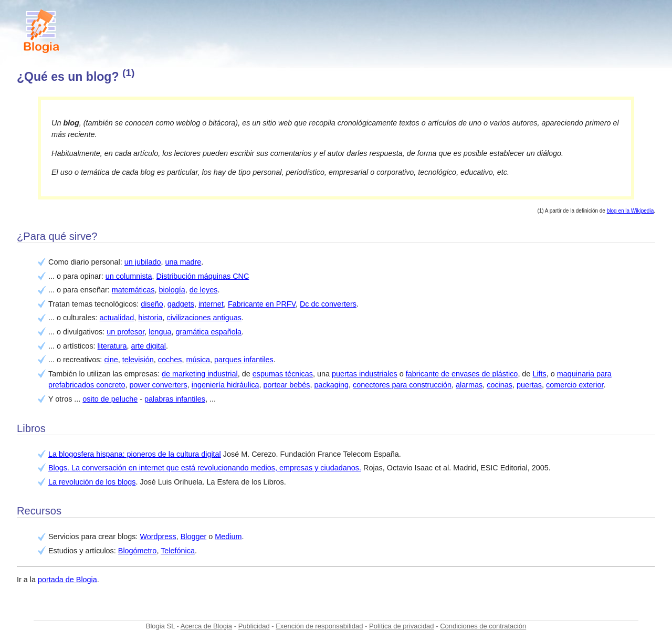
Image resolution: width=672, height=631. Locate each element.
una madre (183, 262)
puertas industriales (365, 374)
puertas (529, 385)
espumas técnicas (283, 374)
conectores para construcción (402, 385)
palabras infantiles (175, 399)
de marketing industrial (200, 374)
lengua (160, 332)
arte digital (149, 346)
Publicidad (254, 626)
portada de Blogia (67, 580)
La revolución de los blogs (92, 482)
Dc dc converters (328, 304)
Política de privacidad (402, 626)
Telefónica (178, 551)
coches (170, 360)
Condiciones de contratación (483, 626)
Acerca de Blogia (206, 626)
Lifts (539, 374)
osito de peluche (110, 399)
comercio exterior (575, 385)
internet (211, 304)
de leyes (204, 290)
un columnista (129, 276)
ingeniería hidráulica (225, 385)
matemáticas (133, 290)
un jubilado (143, 262)
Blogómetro (138, 551)
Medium (228, 537)
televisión (138, 360)
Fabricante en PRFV (262, 304)
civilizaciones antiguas (204, 318)
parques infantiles (244, 360)
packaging (331, 385)
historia (150, 318)
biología (172, 290)
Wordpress (158, 537)
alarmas (469, 385)
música (198, 360)
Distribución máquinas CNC (203, 276)
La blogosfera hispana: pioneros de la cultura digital (135, 454)
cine (111, 360)
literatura (112, 346)
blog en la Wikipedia (631, 211)
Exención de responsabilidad (319, 626)
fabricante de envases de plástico (462, 374)
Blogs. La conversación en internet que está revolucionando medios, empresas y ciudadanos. (205, 468)
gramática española (208, 332)
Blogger (194, 537)
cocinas (500, 385)
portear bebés (287, 385)
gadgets (181, 304)
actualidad (117, 318)
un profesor (125, 332)
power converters (158, 385)
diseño (152, 304)
